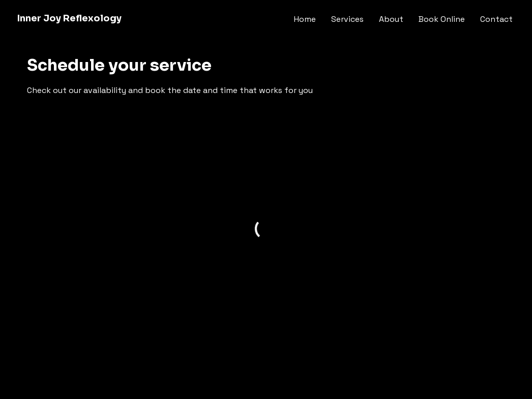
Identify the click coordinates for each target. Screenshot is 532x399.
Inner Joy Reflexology (69, 18)
